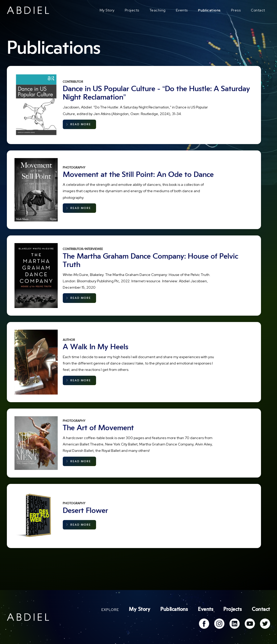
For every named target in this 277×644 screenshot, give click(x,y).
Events (182, 10)
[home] (28, 10)
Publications (209, 10)
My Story (107, 10)
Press (236, 10)
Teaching (158, 10)
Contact (258, 10)
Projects (132, 10)
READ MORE (81, 124)
